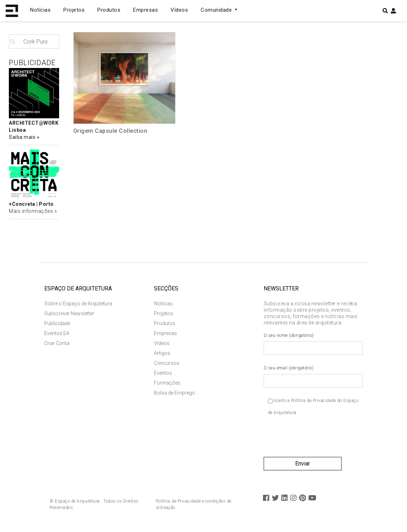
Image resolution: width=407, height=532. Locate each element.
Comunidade (217, 10)
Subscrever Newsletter (69, 313)
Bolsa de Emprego (174, 393)
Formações (167, 383)
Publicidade (57, 323)
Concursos (167, 363)
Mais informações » (33, 211)
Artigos (162, 353)
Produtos (109, 10)
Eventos (163, 373)
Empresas (145, 10)
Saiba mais (23, 137)
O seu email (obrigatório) (313, 377)
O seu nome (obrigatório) (313, 344)
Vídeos (179, 10)
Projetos (74, 10)
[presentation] (317, 440)
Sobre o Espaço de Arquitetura (78, 304)
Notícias (40, 10)
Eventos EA (57, 333)
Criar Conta (57, 343)
